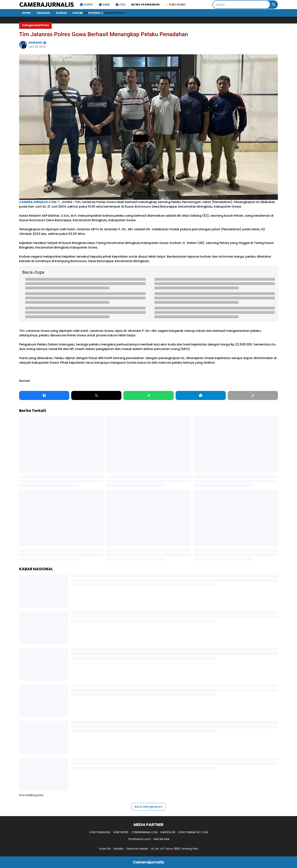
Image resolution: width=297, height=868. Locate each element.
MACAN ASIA (161, 839)
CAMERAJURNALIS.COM (38, 202)
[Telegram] (148, 395)
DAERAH (61, 13)
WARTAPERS (121, 832)
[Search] (241, 5)
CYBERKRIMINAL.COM (144, 832)
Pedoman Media (137, 849)
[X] (96, 395)
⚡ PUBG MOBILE (175, 5)
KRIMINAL (94, 13)
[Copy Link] (253, 395)
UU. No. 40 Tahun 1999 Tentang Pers (174, 849)
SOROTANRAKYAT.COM (193, 832)
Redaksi (119, 849)
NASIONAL (44, 13)
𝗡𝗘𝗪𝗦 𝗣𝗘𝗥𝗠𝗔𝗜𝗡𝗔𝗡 (145, 5)
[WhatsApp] (201, 395)
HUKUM (77, 13)
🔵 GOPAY (86, 5)
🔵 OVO (120, 5)
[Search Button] (274, 5)
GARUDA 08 (168, 832)
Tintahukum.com (139, 839)
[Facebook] (44, 395)
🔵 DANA (104, 5)
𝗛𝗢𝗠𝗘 (27, 13)
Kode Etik (105, 849)
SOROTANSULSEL (100, 832)
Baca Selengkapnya (148, 807)
